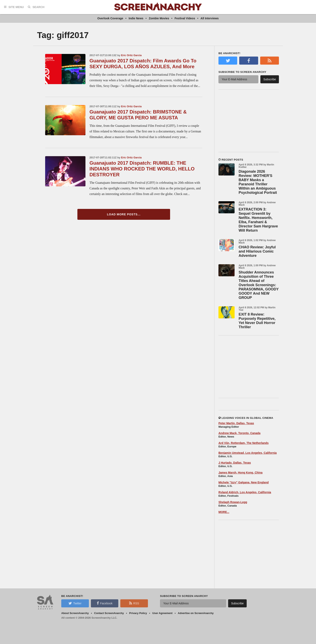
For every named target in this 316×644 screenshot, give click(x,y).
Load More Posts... (124, 214)
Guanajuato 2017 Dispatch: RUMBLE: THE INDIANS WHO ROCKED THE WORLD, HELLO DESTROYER (142, 169)
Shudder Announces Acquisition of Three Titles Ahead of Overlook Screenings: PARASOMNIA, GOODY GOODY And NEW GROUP (259, 285)
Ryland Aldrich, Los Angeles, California (245, 492)
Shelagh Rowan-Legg (233, 502)
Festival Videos (185, 18)
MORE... (224, 512)
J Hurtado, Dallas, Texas (235, 463)
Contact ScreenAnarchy (109, 613)
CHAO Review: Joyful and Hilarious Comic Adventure (257, 251)
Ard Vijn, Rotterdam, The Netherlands (244, 443)
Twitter (75, 603)
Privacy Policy (138, 613)
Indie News (136, 18)
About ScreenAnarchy (75, 613)
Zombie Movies (159, 18)
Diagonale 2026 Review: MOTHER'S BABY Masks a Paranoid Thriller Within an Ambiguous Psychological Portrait (258, 182)
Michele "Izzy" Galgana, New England (244, 482)
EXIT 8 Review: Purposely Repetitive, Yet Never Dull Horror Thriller (257, 321)
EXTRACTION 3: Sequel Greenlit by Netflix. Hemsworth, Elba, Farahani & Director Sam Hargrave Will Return (258, 220)
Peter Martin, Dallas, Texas (236, 423)
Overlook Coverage (110, 18)
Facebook (105, 603)
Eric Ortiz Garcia (131, 55)
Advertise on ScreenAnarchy (196, 613)
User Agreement (162, 613)
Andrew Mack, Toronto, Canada (239, 433)
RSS (134, 603)
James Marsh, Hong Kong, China (241, 473)
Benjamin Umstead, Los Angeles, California (248, 453)
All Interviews (210, 18)
